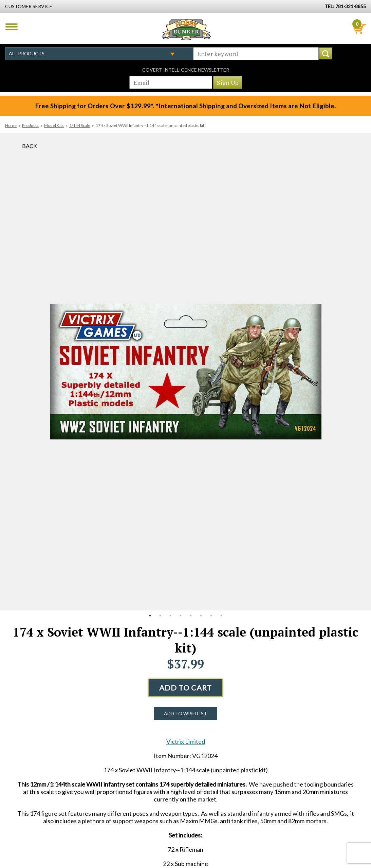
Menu (12, 27)
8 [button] (221, 616)
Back (30, 146)
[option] (186, 372)
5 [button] (191, 616)
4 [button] (181, 616)
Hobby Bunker (186, 30)
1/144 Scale (80, 125)
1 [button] (150, 616)
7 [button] (211, 616)
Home (11, 125)
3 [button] (170, 616)
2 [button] (160, 616)
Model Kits (54, 125)
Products (30, 125)
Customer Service (29, 6)
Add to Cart (185, 688)
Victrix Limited (186, 741)
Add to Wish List (185, 713)
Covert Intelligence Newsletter (186, 70)
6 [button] (201, 616)
